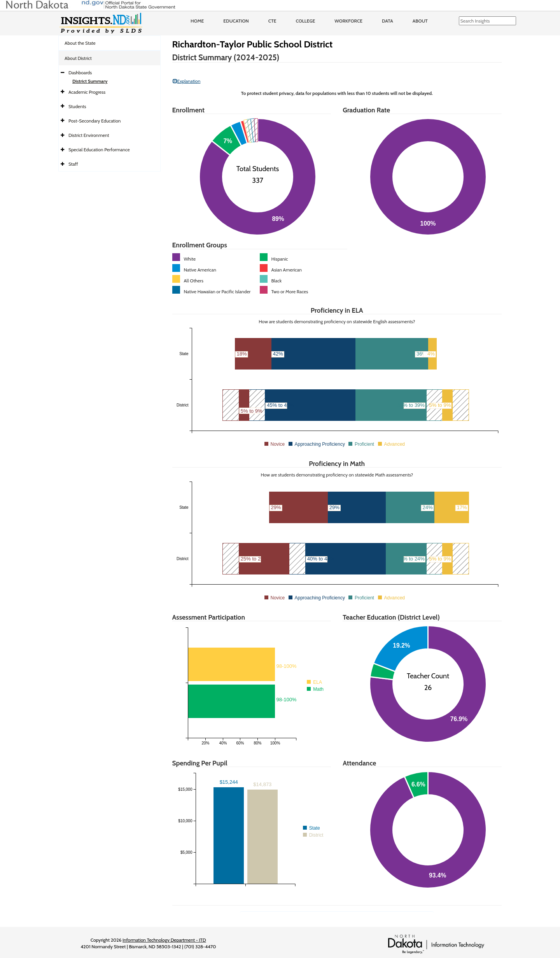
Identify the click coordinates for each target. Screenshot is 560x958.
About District (78, 58)
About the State (80, 43)
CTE (272, 21)
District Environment (89, 135)
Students (77, 106)
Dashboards (80, 73)
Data (388, 21)
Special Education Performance (99, 150)
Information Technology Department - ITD (164, 940)
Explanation (187, 81)
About (420, 21)
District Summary (90, 81)
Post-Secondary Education (94, 121)
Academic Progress (87, 92)
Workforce (348, 21)
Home (197, 21)
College (305, 21)
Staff (73, 164)
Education (236, 21)
